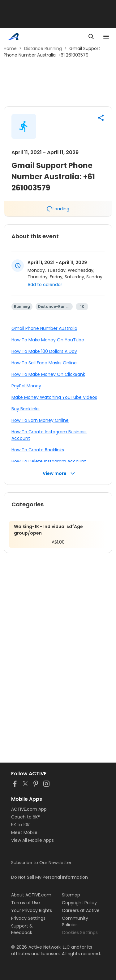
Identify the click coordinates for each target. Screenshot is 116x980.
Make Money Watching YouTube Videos (54, 397)
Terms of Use (26, 903)
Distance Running (43, 48)
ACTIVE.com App (29, 809)
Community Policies (75, 921)
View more (59, 474)
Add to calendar (45, 285)
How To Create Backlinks (38, 450)
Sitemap (71, 895)
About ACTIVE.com (31, 895)
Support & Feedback (22, 929)
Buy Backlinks (26, 409)
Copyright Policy (79, 903)
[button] (101, 118)
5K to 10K (20, 825)
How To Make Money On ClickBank (48, 374)
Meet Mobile (24, 832)
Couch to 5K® (26, 817)
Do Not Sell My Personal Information (49, 877)
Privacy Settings (28, 918)
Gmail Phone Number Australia (44, 328)
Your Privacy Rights (32, 910)
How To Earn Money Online (40, 420)
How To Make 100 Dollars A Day (44, 351)
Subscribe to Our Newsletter (41, 863)
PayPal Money (26, 386)
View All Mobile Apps (32, 840)
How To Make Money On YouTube (48, 340)
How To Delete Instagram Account (49, 461)
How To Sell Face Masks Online (44, 363)
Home (10, 48)
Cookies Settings (80, 932)
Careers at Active (81, 910)
